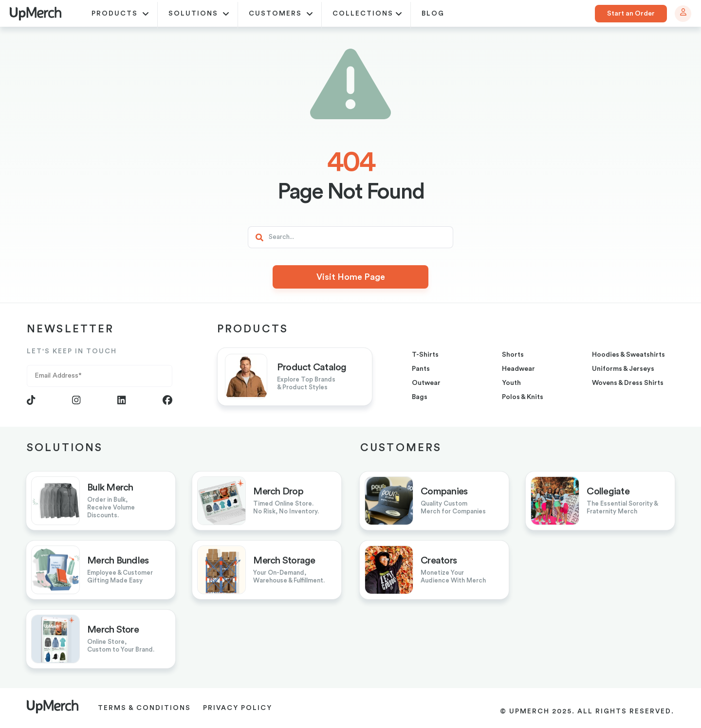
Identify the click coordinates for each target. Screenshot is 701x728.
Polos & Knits (523, 397)
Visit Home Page (351, 277)
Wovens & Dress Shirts (628, 383)
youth (511, 383)
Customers (281, 14)
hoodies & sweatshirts (628, 355)
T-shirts (425, 355)
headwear (518, 369)
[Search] (350, 237)
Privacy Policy (238, 708)
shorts (513, 355)
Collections (367, 14)
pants (421, 369)
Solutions (199, 14)
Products (120, 14)
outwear (426, 383)
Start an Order (631, 14)
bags (420, 397)
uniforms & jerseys (623, 369)
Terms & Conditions (144, 708)
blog (433, 14)
